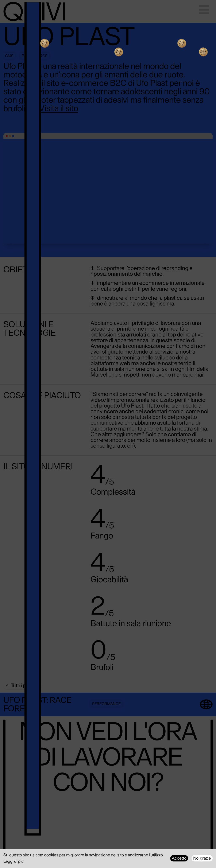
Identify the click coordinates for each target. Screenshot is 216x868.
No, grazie (202, 858)
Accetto (179, 858)
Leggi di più (13, 861)
